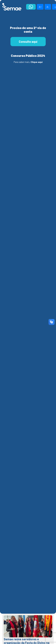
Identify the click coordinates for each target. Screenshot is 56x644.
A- (48, 7)
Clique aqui (37, 62)
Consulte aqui (28, 42)
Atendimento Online (31, 7)
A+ (40, 7)
